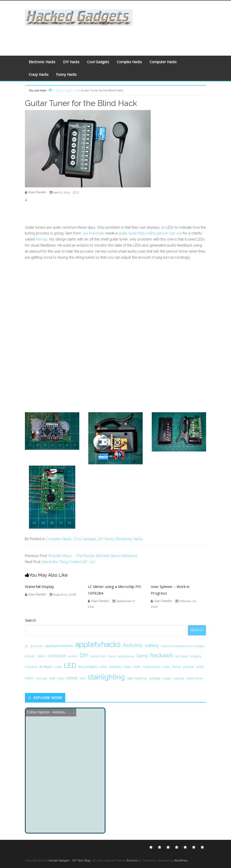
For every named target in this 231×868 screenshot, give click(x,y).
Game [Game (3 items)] (142, 656)
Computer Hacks (163, 62)
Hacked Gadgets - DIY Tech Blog (69, 861)
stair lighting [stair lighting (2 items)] (137, 678)
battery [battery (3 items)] (152, 646)
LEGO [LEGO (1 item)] (103, 667)
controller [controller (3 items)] (56, 656)
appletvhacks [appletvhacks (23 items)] (98, 644)
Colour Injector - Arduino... (47, 712)
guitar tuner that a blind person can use (150, 233)
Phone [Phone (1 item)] (176, 667)
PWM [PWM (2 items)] (29, 678)
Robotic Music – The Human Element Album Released (93, 556)
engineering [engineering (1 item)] (126, 656)
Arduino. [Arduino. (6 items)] (133, 645)
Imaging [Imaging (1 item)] (196, 656)
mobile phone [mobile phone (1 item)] (151, 667)
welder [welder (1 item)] (167, 678)
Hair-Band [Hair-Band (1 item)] (181, 656)
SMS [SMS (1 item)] (83, 678)
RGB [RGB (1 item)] (52, 678)
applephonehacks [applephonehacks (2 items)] (59, 646)
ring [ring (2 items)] (60, 678)
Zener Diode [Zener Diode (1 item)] (194, 678)
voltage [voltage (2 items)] (155, 678)
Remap (42, 239)
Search (30, 620)
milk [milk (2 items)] (137, 667)
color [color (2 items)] (41, 656)
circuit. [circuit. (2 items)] (30, 656)
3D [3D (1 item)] (26, 646)
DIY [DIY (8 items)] (84, 655)
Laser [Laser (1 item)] (58, 667)
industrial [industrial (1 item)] (31, 667)
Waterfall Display (40, 586)
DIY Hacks (71, 62)
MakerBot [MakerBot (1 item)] (115, 667)
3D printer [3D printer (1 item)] (36, 646)
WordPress (181, 861)
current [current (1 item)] (72, 656)
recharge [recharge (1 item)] (42, 678)
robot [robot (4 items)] (72, 678)
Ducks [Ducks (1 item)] (112, 656)
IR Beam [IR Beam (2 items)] (46, 667)
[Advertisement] (114, 37)
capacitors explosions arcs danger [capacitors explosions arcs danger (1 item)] (183, 646)
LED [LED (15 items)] (70, 665)
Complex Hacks (129, 62)
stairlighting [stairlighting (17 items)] (106, 677)
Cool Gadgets (98, 62)
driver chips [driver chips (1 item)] (98, 656)
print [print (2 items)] (200, 667)
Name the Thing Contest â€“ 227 (69, 562)
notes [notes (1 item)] (166, 667)
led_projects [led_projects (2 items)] (88, 667)
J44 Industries (93, 233)
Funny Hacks (66, 74)
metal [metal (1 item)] (127, 667)
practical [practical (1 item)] (188, 667)
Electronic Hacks (42, 62)
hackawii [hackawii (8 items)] (161, 655)
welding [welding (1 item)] (179, 678)
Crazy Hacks (39, 74)
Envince (132, 861)
